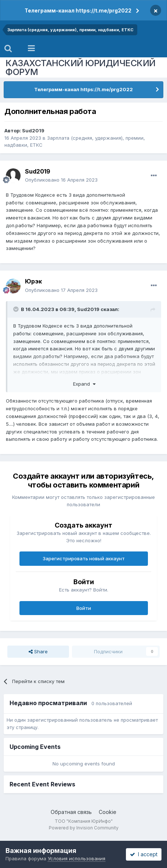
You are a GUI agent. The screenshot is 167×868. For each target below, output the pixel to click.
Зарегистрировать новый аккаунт (84, 558)
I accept (144, 854)
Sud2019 (33, 131)
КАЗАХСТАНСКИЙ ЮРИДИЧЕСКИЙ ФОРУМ (81, 67)
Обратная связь (71, 812)
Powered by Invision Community (84, 828)
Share (38, 651)
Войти (84, 608)
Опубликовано (61, 180)
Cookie (108, 812)
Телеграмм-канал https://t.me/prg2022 (78, 10)
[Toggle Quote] (17, 309)
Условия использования (77, 858)
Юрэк (33, 281)
